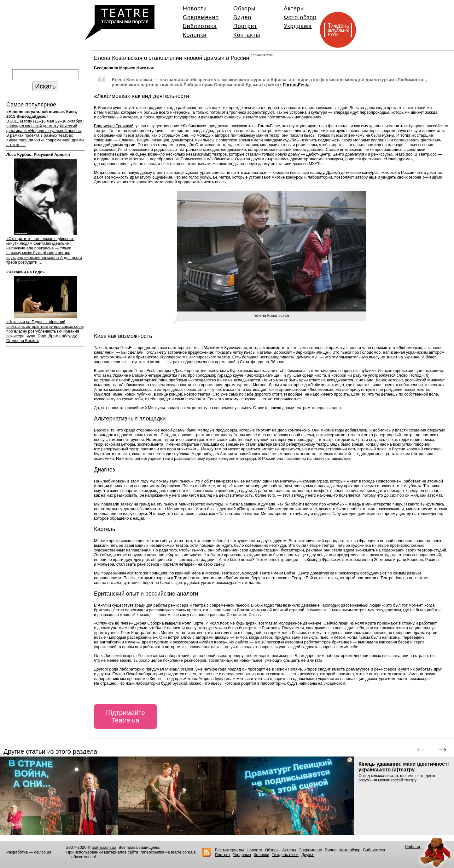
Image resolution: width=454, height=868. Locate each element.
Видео (242, 17)
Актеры (294, 9)
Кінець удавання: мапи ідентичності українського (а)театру (404, 767)
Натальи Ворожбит (274, 352)
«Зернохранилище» (312, 352)
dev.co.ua (43, 852)
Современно (201, 17)
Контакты (247, 35)
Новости (195, 9)
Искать (45, 86)
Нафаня (412, 847)
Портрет (245, 26)
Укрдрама (298, 26)
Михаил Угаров (179, 669)
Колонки (195, 35)
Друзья (308, 855)
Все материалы (229, 850)
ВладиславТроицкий (114, 126)
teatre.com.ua (104, 847)
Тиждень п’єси (285, 855)
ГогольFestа (296, 85)
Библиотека (200, 26)
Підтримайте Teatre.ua (125, 716)
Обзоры (244, 9)
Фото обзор (300, 17)
